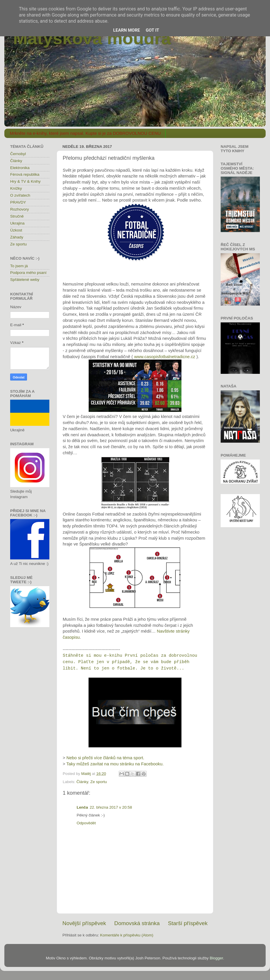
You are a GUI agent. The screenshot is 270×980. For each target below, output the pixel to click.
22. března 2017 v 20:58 (111, 807)
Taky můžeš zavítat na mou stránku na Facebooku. (115, 764)
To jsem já (19, 266)
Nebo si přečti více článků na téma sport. (105, 758)
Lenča (82, 807)
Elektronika (20, 168)
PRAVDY (18, 202)
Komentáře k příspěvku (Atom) (127, 935)
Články (82, 782)
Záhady (17, 237)
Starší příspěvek (188, 923)
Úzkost (16, 230)
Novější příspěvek (84, 923)
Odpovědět (86, 823)
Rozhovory (20, 209)
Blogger (216, 958)
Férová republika (25, 174)
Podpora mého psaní (28, 273)
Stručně (17, 216)
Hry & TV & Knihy (25, 181)
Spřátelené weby (25, 280)
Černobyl (18, 154)
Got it (152, 30)
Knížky (16, 188)
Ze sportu (99, 782)
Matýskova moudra (92, 38)
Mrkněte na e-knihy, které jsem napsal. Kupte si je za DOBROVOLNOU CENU (85, 133)
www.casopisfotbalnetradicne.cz (165, 357)
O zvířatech (20, 195)
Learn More (127, 30)
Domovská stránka (137, 923)
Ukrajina (17, 223)
